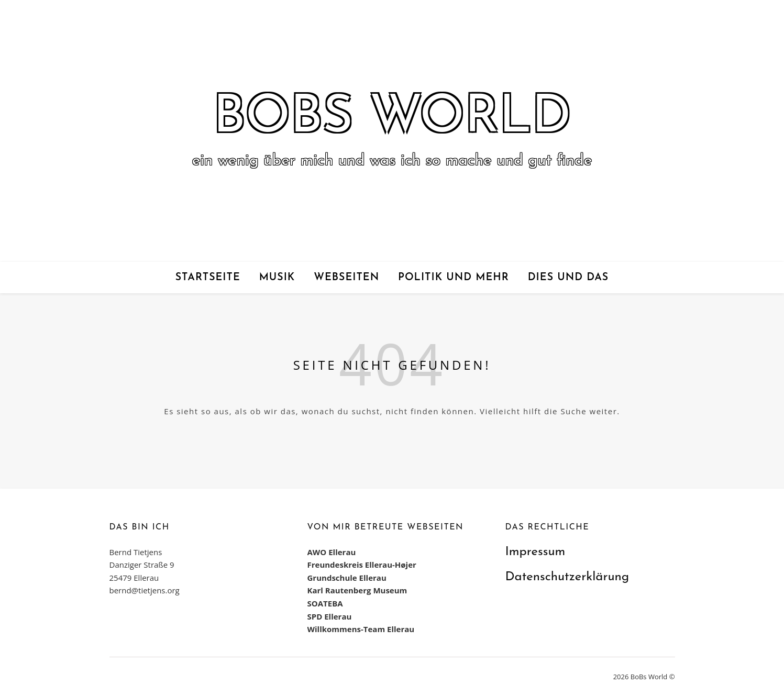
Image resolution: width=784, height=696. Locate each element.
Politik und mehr (454, 278)
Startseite (208, 278)
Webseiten (346, 278)
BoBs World (392, 118)
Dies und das (568, 278)
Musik (277, 278)
